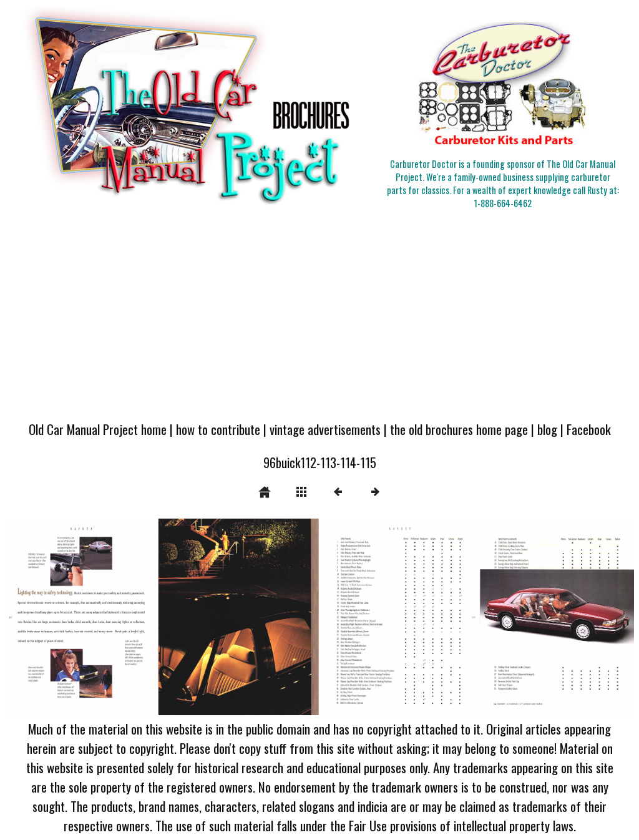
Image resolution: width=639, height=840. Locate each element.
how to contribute (218, 429)
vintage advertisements (325, 429)
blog (547, 429)
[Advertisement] (319, 319)
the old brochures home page (459, 429)
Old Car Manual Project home (98, 429)
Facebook (589, 429)
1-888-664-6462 (503, 203)
